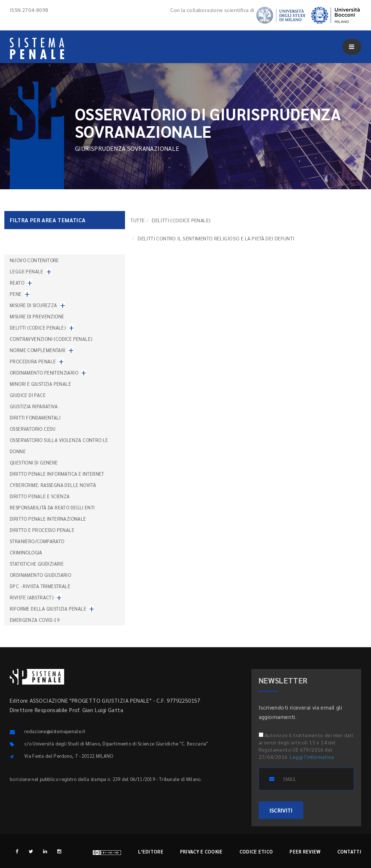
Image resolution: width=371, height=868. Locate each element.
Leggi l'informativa (312, 757)
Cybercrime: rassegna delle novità (53, 485)
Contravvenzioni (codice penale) (51, 339)
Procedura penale (33, 361)
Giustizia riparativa (34, 406)
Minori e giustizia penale (40, 384)
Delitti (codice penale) (181, 220)
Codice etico (256, 852)
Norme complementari (38, 350)
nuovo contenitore (34, 260)
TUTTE (137, 220)
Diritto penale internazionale (48, 519)
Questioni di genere (34, 462)
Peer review (305, 852)
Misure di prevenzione (37, 316)
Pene (16, 294)
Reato (17, 283)
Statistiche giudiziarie (37, 564)
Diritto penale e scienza (40, 496)
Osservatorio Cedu (33, 429)
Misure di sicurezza (34, 305)
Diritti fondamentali (35, 418)
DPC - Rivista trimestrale (40, 586)
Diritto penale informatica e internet (57, 474)
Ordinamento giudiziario (40, 575)
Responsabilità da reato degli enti (52, 507)
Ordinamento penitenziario (44, 373)
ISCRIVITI (281, 810)
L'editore (151, 852)
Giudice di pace (28, 395)
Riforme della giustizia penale (48, 609)
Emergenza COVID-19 (35, 620)
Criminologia (26, 552)
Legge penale (27, 271)
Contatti (349, 852)
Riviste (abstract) (32, 597)
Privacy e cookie (201, 852)
